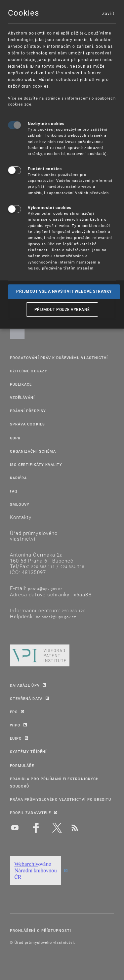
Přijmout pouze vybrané (62, 309)
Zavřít (108, 13)
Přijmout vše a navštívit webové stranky (64, 291)
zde (28, 104)
